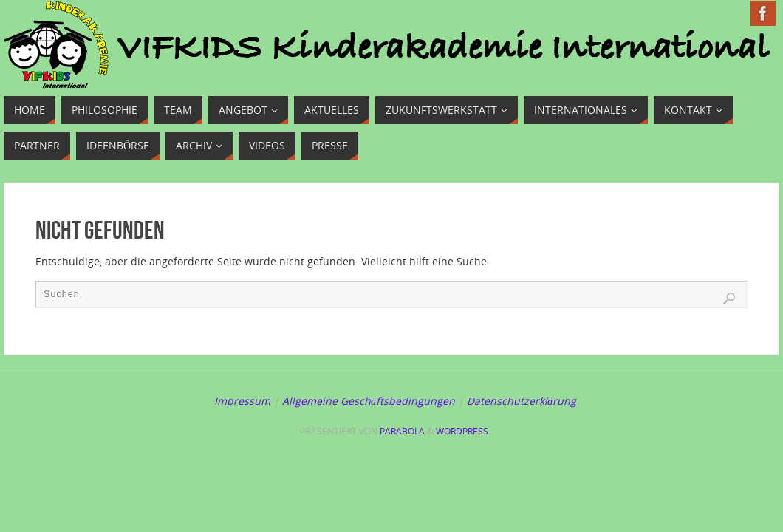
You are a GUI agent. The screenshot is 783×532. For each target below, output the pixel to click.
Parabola (402, 431)
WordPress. (463, 431)
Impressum (242, 401)
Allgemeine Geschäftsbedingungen (369, 401)
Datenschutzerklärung (522, 401)
